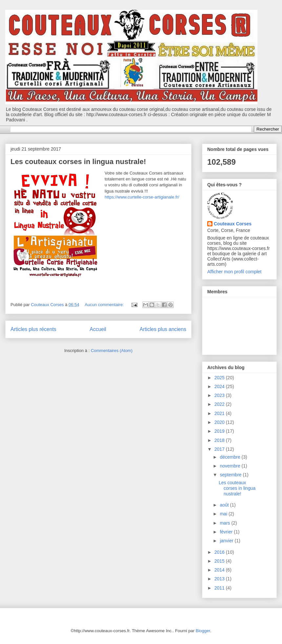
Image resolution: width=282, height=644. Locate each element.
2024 (220, 386)
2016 (220, 552)
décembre (231, 457)
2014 (220, 570)
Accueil (98, 329)
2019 (220, 431)
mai (224, 514)
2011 (220, 588)
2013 (220, 579)
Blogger (203, 631)
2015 (220, 561)
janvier (227, 541)
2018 (220, 440)
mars (225, 523)
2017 (220, 449)
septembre (231, 475)
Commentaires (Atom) (112, 351)
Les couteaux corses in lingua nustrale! (78, 162)
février (227, 532)
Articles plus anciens (163, 329)
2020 (220, 422)
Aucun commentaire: (105, 305)
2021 (220, 413)
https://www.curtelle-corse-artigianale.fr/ (142, 197)
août (225, 505)
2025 (220, 378)
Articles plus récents (33, 329)
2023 (220, 395)
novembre (231, 466)
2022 (220, 404)
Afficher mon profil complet (234, 272)
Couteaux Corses (233, 224)
